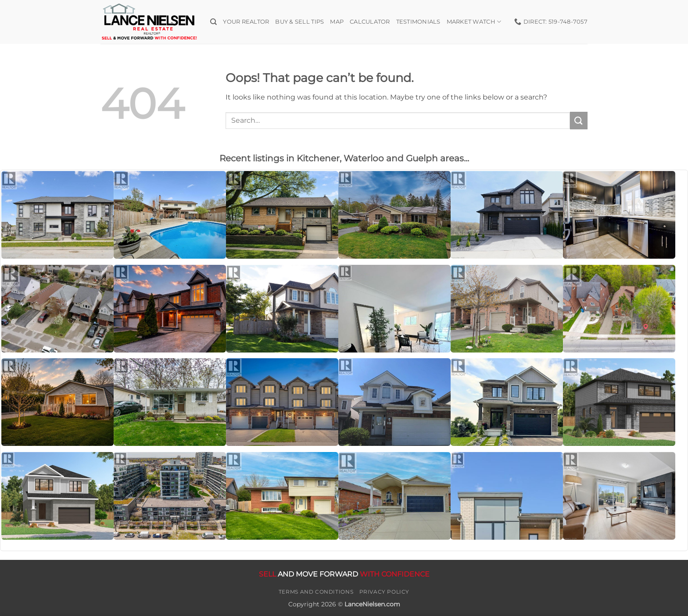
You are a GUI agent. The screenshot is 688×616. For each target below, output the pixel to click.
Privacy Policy (385, 592)
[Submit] (579, 120)
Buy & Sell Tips (299, 22)
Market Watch (474, 22)
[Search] (213, 22)
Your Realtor (246, 22)
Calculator (370, 22)
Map (337, 22)
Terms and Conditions (316, 592)
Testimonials (418, 22)
